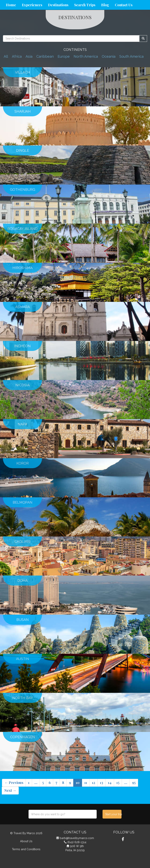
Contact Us (124, 5)
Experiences (32, 5)
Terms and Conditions (26, 849)
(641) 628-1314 (77, 842)
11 (86, 783)
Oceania (109, 56)
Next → (10, 790)
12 (94, 783)
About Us (26, 841)
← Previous (14, 783)
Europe (64, 56)
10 (78, 783)
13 (102, 783)
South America (131, 56)
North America (86, 56)
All (6, 56)
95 (134, 783)
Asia (29, 56)
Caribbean (45, 56)
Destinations (58, 5)
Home (11, 5)
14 (110, 783)
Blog (105, 5)
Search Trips (85, 5)
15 (118, 783)
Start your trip (113, 814)
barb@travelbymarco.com (77, 838)
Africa (17, 56)
